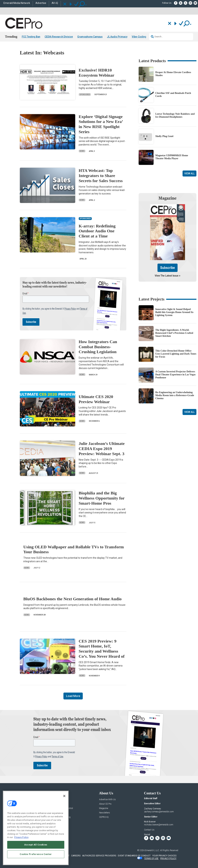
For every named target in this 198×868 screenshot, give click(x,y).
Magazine (104, 808)
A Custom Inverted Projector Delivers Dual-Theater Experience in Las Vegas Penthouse (175, 375)
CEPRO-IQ (104, 817)
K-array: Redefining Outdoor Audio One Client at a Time (97, 231)
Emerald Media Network (17, 3)
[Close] (64, 796)
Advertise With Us (107, 800)
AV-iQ (55, 3)
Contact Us (149, 830)
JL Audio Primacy (117, 37)
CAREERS (76, 856)
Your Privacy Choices (164, 856)
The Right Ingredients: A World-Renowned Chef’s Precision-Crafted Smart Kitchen (174, 333)
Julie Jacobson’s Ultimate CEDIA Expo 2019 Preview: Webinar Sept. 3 (102, 449)
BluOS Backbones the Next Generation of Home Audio (72, 599)
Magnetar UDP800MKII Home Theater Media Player (172, 157)
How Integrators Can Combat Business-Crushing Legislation (98, 347)
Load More (73, 696)
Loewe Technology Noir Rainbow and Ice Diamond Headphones (175, 115)
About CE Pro (105, 804)
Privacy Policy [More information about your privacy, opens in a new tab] (21, 837)
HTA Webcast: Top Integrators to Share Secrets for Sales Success (101, 176)
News (82, 151)
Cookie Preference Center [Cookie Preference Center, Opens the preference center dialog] (36, 854)
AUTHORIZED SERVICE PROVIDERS (99, 856)
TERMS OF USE (151, 858)
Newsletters (105, 813)
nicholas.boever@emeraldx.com (159, 825)
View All (189, 173)
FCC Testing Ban (31, 37)
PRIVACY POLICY (168, 858)
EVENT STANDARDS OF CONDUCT (134, 856)
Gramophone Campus (90, 37)
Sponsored (85, 94)
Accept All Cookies (36, 845)
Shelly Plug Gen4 (164, 136)
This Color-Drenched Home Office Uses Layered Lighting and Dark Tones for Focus (176, 354)
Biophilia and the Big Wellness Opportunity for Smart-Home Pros (102, 498)
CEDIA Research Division (59, 37)
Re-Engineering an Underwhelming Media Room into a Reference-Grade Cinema (175, 395)
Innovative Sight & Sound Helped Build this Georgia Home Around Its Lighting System (174, 312)
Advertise (41, 3)
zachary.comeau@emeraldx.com (159, 812)
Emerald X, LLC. (152, 850)
